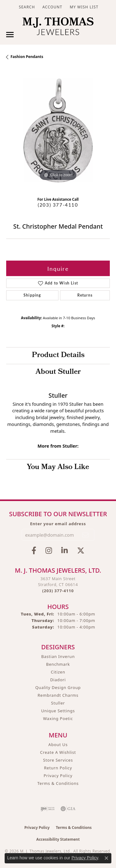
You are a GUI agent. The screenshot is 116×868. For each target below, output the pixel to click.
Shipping (32, 295)
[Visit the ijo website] (47, 809)
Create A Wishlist (58, 752)
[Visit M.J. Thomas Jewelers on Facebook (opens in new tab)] (34, 551)
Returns (85, 295)
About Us (58, 745)
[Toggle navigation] (10, 35)
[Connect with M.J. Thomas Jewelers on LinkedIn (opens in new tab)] (64, 551)
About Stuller (58, 372)
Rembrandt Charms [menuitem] (58, 695)
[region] (58, 130)
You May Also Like (58, 468)
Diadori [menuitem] (58, 680)
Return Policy (58, 768)
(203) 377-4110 (58, 205)
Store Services (58, 760)
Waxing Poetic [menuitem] (58, 718)
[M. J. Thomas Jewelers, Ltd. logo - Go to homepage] (58, 28)
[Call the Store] (58, 591)
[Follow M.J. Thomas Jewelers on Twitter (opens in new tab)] (81, 551)
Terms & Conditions (58, 783)
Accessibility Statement (58, 839)
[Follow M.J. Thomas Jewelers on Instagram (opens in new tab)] (49, 551)
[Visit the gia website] (68, 809)
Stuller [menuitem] (58, 703)
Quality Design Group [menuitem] (58, 687)
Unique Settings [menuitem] (58, 711)
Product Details (58, 356)
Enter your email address (58, 524)
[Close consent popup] (106, 858)
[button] (26, 7)
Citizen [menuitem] (58, 672)
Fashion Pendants (27, 57)
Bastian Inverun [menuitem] (58, 656)
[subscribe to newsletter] (86, 535)
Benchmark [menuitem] (58, 664)
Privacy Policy (58, 776)
